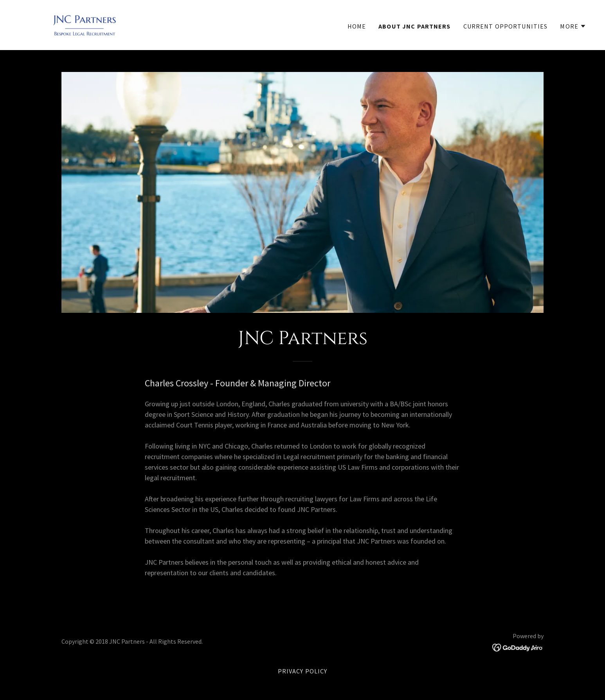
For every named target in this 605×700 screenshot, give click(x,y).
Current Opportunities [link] (506, 26)
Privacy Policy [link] (303, 671)
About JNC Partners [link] (414, 26)
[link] (85, 24)
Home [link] (357, 26)
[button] (573, 26)
